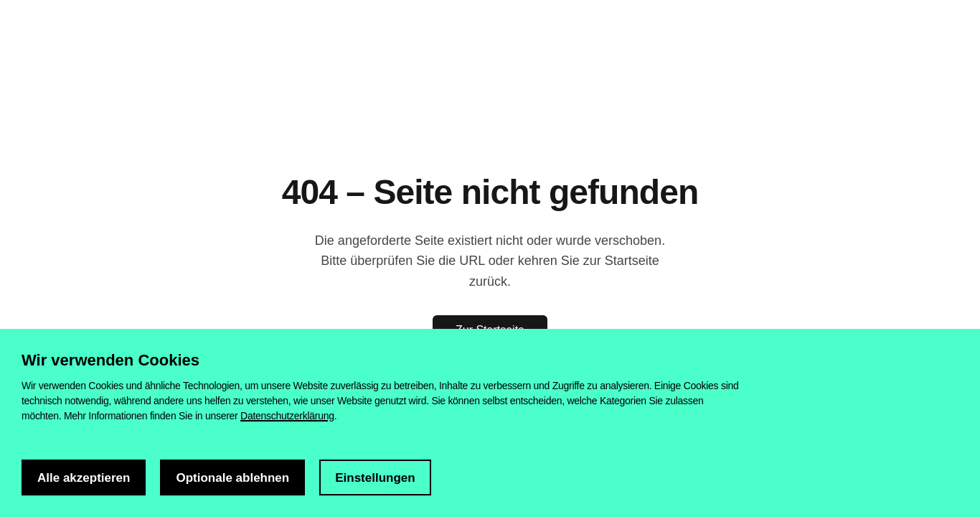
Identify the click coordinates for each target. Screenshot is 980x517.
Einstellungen (375, 478)
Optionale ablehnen (232, 478)
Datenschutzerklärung (287, 416)
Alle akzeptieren (84, 478)
